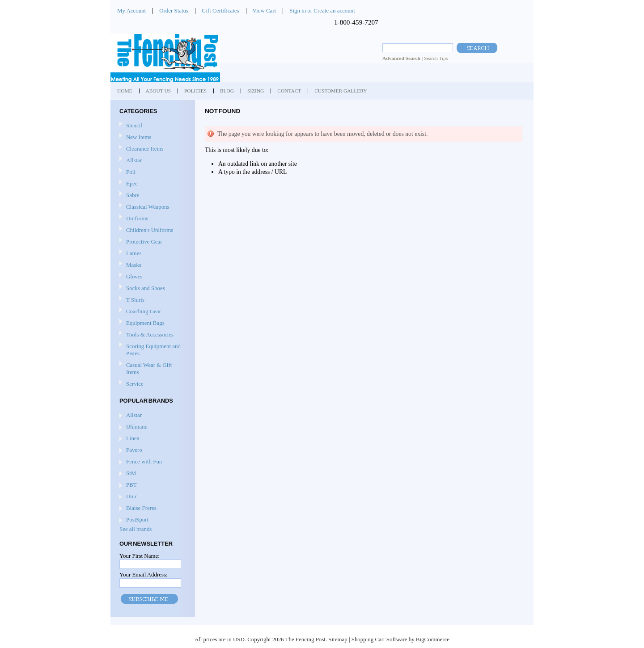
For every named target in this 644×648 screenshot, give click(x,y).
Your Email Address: (144, 574)
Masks (152, 265)
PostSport (137, 520)
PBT (131, 485)
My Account (131, 11)
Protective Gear (152, 242)
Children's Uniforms (152, 230)
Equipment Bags (152, 323)
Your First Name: (140, 556)
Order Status (174, 11)
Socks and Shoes (152, 288)
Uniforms (152, 219)
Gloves (152, 277)
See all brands (136, 529)
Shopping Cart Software (379, 639)
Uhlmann (137, 427)
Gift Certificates (220, 11)
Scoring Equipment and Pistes (152, 350)
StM (131, 473)
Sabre (152, 196)
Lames (152, 254)
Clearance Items (145, 149)
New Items (139, 137)
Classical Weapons (152, 207)
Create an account (334, 11)
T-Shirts (135, 300)
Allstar (152, 161)
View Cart (265, 11)
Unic (132, 496)
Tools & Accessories (152, 335)
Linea (133, 438)
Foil (152, 172)
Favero (134, 450)
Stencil (134, 125)
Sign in (298, 11)
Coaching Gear (152, 312)
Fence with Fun (144, 461)
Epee (152, 184)
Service (135, 384)
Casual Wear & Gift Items (152, 368)
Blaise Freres (141, 508)
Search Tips (436, 58)
